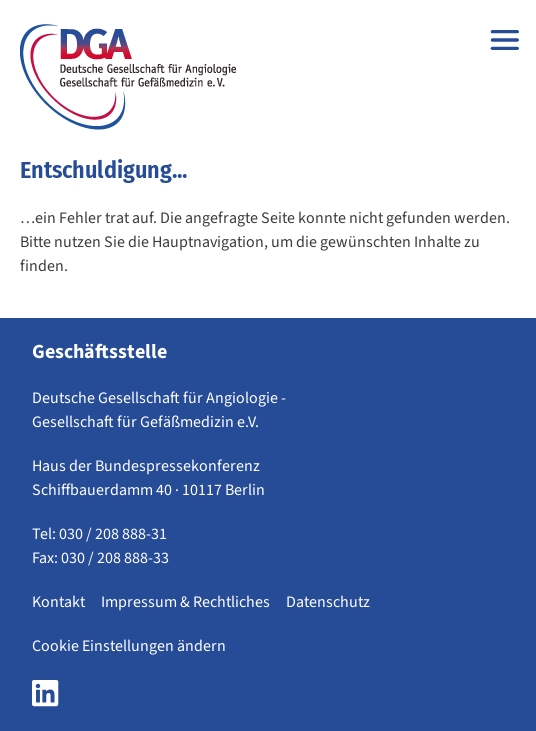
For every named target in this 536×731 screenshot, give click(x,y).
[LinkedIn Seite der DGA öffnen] (45, 699)
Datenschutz (328, 602)
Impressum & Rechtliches (185, 602)
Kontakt (58, 602)
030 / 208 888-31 (113, 534)
